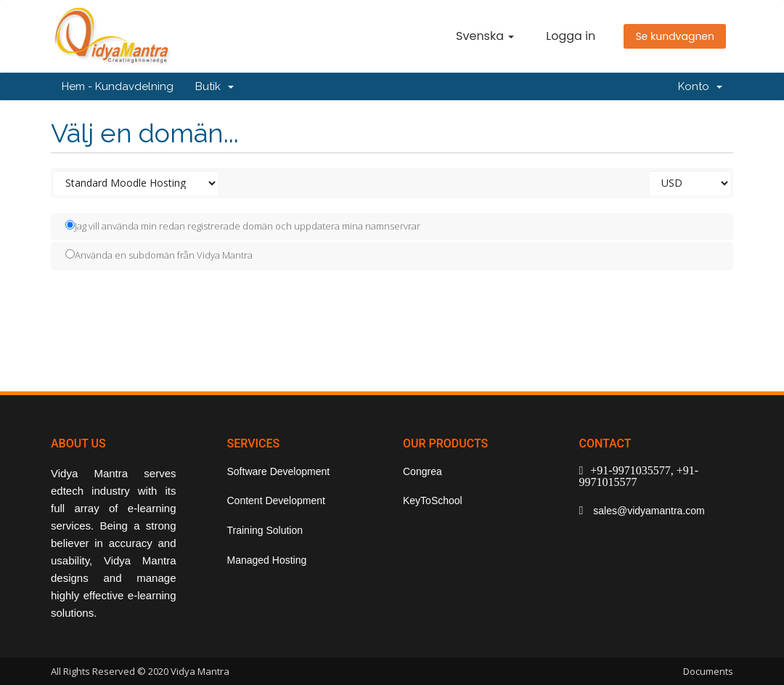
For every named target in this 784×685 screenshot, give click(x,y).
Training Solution (265, 530)
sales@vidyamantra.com (647, 511)
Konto (700, 86)
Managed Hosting (267, 560)
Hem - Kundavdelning (118, 86)
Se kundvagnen (675, 36)
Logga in (571, 36)
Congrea (422, 471)
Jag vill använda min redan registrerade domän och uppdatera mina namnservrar (243, 226)
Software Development (279, 471)
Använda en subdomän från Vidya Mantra (159, 255)
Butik (215, 86)
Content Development (276, 500)
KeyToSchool (433, 500)
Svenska (485, 36)
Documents (708, 671)
